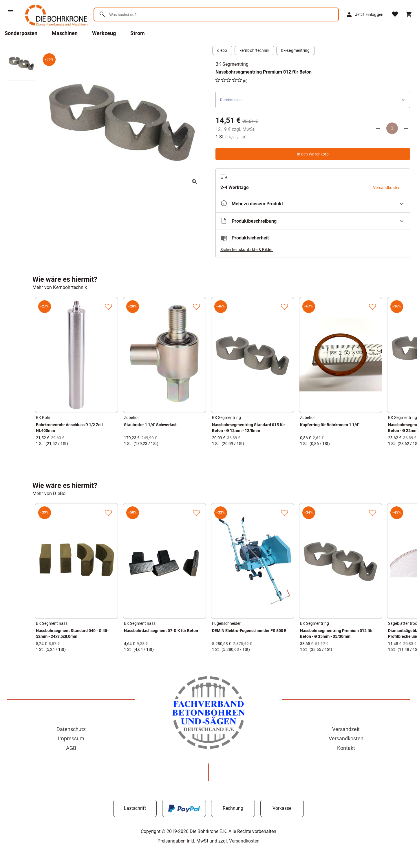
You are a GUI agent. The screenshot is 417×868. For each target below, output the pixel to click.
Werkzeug (104, 33)
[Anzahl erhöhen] (406, 128)
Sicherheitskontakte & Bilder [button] (247, 250)
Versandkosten (346, 738)
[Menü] (10, 10)
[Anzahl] (392, 128)
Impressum (71, 738)
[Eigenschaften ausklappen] (313, 204)
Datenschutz (71, 729)
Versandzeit (346, 729)
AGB (71, 748)
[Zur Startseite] (55, 27)
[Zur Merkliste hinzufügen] (108, 307)
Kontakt (346, 748)
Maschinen (65, 33)
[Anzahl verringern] (378, 128)
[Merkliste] (395, 15)
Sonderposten (21, 33)
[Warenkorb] (409, 14)
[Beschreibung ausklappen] (313, 221)
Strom (138, 33)
